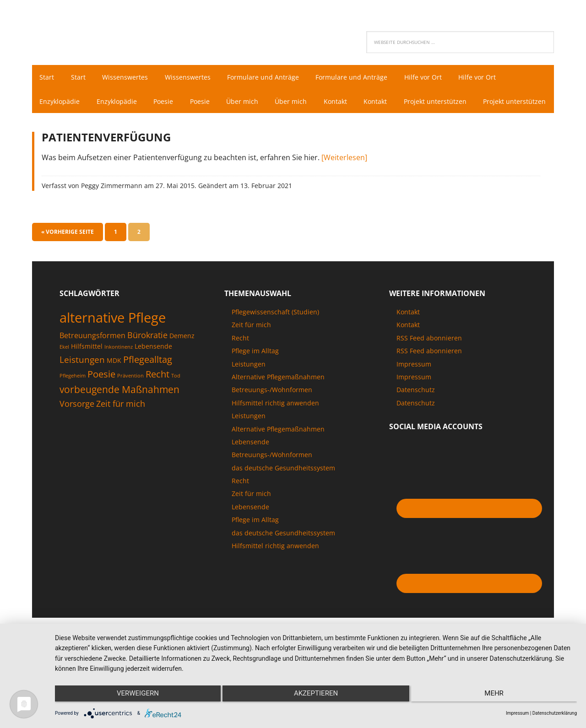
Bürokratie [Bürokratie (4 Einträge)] (147, 359)
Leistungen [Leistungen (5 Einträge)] (82, 384)
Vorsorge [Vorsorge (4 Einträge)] (77, 428)
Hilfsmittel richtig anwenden (275, 427)
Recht (240, 362)
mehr (499, 696)
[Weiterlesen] (344, 182)
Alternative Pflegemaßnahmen (278, 401)
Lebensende (250, 466)
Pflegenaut (92, 30)
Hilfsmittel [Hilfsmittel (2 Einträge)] (87, 370)
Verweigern (133, 696)
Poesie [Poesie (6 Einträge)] (101, 398)
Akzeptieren (316, 696)
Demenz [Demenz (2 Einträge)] (182, 360)
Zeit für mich (251, 349)
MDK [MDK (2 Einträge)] (114, 385)
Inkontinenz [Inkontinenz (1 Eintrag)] (119, 371)
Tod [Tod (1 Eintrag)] (176, 400)
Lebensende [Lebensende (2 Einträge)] (153, 370)
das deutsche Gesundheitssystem (283, 492)
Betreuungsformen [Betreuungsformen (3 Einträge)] (92, 360)
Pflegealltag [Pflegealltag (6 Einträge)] (148, 383)
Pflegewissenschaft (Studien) (275, 336)
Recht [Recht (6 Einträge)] (157, 398)
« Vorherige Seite (68, 256)
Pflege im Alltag (255, 375)
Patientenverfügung (106, 161)
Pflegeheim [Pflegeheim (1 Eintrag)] (73, 400)
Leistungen (249, 388)
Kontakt (408, 336)
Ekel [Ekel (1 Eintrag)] (64, 371)
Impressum (414, 388)
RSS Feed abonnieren (429, 362)
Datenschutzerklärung (555, 713)
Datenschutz (416, 414)
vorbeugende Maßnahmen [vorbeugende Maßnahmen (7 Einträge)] (119, 413)
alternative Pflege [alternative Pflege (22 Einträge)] (113, 342)
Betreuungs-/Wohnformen (272, 414)
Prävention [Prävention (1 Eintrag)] (130, 400)
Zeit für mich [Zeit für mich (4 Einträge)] (121, 428)
